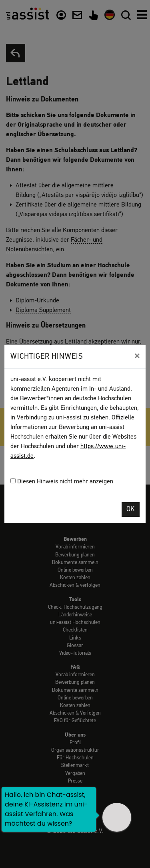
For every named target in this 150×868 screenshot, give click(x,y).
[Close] (137, 356)
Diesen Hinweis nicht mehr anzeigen (62, 482)
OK (131, 509)
